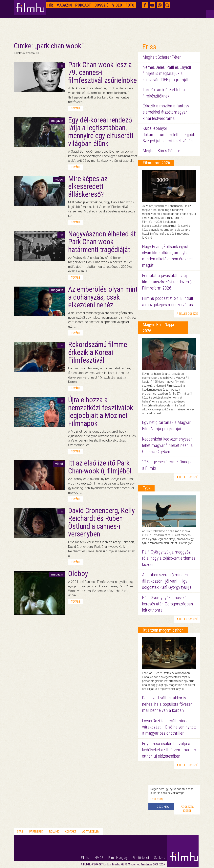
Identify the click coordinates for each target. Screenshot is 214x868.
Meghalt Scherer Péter (162, 57)
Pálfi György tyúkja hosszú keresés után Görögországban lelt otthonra (168, 604)
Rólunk (54, 832)
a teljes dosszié (187, 314)
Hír (50, 5)
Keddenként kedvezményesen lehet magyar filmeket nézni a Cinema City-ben (167, 445)
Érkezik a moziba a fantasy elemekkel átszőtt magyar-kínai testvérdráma (166, 112)
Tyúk (147, 488)
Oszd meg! (163, 807)
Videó (117, 5)
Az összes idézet (187, 809)
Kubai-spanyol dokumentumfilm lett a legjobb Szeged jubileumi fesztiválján (169, 135)
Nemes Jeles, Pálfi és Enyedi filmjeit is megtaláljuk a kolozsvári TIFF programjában (168, 74)
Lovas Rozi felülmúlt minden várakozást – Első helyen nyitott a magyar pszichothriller (169, 727)
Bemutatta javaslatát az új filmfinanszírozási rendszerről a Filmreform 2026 (169, 282)
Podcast (83, 5)
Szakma (160, 858)
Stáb (20, 832)
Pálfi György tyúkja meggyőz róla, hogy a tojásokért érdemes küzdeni (169, 558)
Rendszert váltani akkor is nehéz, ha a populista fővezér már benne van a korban (167, 704)
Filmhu (85, 858)
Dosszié (102, 5)
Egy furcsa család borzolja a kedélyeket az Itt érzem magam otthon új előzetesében (169, 750)
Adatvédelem (91, 832)
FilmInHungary (118, 858)
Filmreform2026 (156, 163)
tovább (76, 108)
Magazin (64, 5)
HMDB (99, 858)
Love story (157, 799)
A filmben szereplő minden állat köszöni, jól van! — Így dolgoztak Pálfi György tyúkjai (167, 581)
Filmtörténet (141, 858)
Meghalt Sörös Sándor (161, 151)
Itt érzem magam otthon (163, 630)
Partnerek (36, 832)
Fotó (130, 5)
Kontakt (71, 832)
